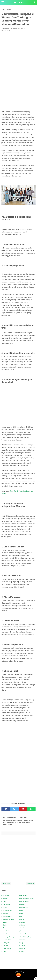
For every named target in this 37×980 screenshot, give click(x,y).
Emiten (5, 925)
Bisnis (5, 907)
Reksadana (24, 907)
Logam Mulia (7, 940)
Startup (23, 925)
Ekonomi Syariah (8, 919)
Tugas (22, 943)
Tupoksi (23, 946)
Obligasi (19, 2)
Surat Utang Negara (27, 937)
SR (21, 916)
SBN (22, 910)
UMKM (23, 949)
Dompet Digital (8, 916)
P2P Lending (7, 949)
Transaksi (23, 940)
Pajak (5, 952)
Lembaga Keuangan (9, 937)
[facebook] (6, 809)
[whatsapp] (31, 809)
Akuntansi (6, 895)
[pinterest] (23, 809)
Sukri (22, 928)
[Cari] (34, 3)
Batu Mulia (6, 904)
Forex (5, 928)
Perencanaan (25, 901)
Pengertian (24, 895)
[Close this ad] (36, 979)
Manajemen (7, 943)
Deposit (5, 913)
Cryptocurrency (8, 910)
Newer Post (6, 883)
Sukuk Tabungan (26, 934)
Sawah (23, 922)
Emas (5, 922)
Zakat (22, 952)
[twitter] (14, 809)
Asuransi (6, 898)
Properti (23, 904)
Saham (23, 919)
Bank (5, 901)
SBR (22, 913)
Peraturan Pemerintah (27, 898)
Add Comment (6, 30)
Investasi (6, 931)
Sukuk (22, 931)
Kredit (5, 934)
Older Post (31, 883)
